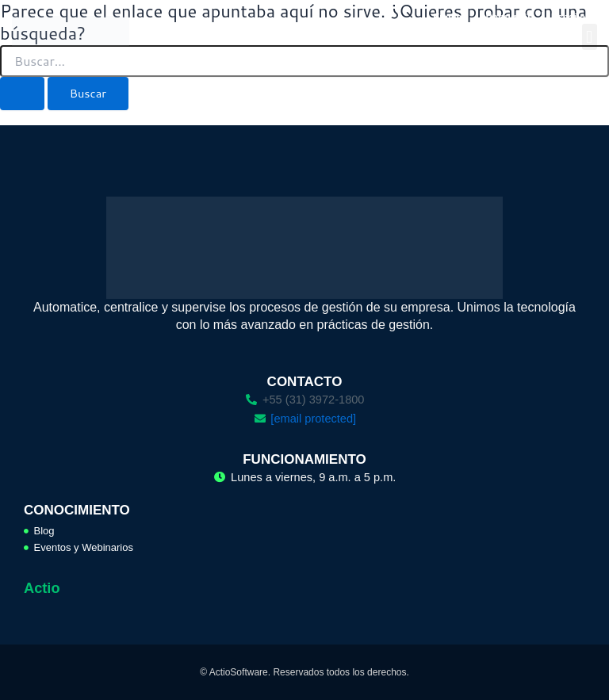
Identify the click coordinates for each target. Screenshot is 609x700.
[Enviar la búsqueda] (22, 94)
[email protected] (313, 419)
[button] (590, 37)
